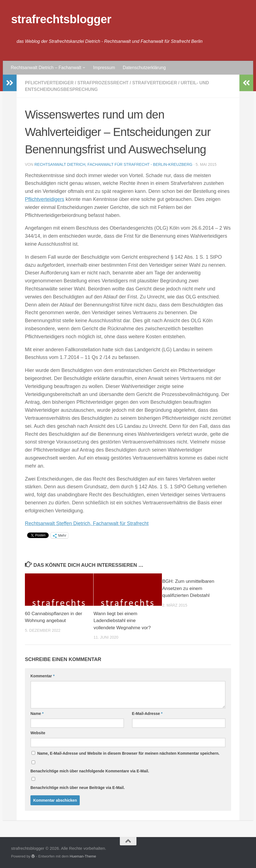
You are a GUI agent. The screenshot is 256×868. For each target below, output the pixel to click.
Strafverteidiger (155, 83)
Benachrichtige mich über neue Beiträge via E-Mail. (78, 788)
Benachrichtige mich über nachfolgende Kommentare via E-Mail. (90, 771)
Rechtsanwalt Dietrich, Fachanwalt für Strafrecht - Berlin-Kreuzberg (113, 164)
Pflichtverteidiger (49, 83)
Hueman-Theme (83, 856)
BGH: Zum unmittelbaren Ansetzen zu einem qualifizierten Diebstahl (188, 588)
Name (37, 714)
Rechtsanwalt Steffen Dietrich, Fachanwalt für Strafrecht (87, 523)
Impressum (104, 68)
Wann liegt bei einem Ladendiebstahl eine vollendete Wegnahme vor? (122, 621)
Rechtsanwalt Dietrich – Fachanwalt (46, 68)
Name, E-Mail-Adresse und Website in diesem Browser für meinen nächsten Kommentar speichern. (128, 753)
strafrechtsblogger (61, 19)
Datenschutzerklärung (144, 68)
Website (38, 733)
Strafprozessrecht (103, 83)
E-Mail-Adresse (147, 714)
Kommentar (42, 676)
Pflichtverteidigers (45, 199)
